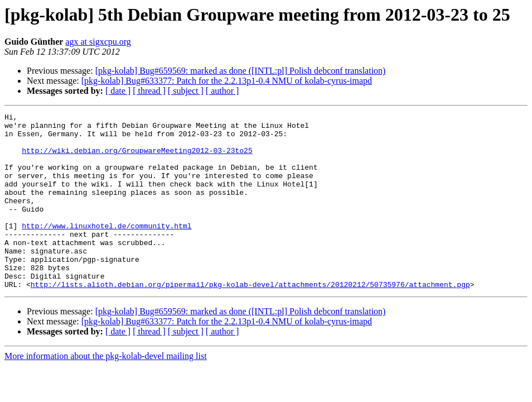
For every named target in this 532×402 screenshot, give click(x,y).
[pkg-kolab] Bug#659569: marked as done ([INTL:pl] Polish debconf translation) (241, 71)
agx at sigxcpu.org (98, 42)
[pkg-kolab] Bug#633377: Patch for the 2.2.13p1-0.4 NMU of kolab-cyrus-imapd (227, 81)
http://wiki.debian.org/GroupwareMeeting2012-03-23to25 (137, 159)
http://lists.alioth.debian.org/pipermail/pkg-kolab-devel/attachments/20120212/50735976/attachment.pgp (250, 319)
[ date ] (118, 91)
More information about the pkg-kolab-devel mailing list (106, 391)
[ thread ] (149, 91)
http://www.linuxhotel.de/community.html (107, 249)
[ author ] (223, 91)
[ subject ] (186, 91)
